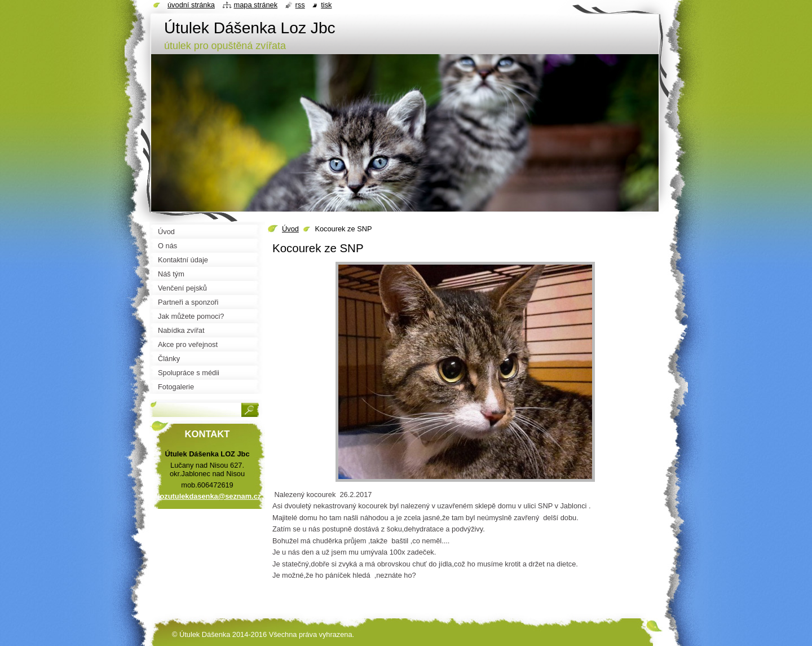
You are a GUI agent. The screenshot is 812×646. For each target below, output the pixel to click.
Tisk (326, 5)
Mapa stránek (256, 5)
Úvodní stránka (191, 5)
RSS (300, 5)
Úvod (290, 229)
